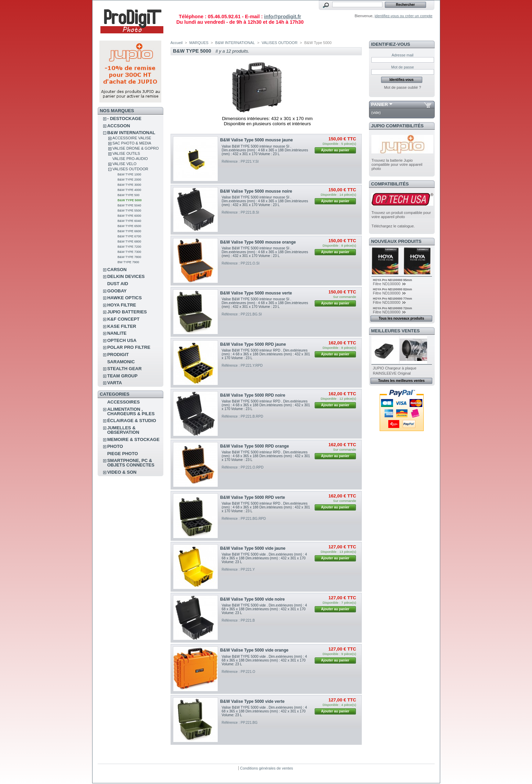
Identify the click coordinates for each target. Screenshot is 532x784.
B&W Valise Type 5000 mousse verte (256, 293)
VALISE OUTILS (126, 153)
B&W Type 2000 (129, 180)
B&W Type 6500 (129, 226)
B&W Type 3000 (129, 185)
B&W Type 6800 (129, 241)
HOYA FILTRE (122, 305)
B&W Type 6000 (129, 216)
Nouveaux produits (396, 241)
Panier (379, 104)
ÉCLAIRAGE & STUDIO (132, 421)
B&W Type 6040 (129, 221)
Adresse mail (403, 55)
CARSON (117, 270)
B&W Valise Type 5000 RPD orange (254, 446)
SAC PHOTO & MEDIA (132, 143)
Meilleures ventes (395, 331)
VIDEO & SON (122, 472)
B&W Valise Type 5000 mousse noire (256, 191)
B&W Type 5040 (129, 205)
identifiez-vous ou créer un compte (403, 16)
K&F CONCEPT (123, 319)
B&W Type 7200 (129, 247)
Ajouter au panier (335, 150)
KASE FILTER (122, 326)
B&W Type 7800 (129, 257)
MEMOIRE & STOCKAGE (133, 439)
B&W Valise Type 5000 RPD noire (253, 395)
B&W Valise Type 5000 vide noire (252, 599)
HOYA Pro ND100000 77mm (392, 299)
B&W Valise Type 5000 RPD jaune (253, 344)
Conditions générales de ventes (267, 768)
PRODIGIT (118, 355)
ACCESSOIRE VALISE (132, 138)
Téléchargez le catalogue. (393, 226)
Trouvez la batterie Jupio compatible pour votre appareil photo (397, 164)
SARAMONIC (121, 362)
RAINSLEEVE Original (392, 373)
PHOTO (115, 446)
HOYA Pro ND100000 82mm (392, 289)
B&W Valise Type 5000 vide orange (254, 650)
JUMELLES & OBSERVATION (123, 430)
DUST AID (118, 284)
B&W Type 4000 (129, 190)
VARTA (115, 383)
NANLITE (117, 333)
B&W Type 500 (129, 195)
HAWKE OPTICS (124, 298)
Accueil (177, 43)
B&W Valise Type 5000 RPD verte (253, 497)
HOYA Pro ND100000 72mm (392, 308)
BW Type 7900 (128, 262)
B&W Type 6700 (129, 236)
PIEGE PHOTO (123, 454)
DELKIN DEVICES (126, 276)
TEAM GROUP (122, 376)
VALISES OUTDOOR (130, 169)
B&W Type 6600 (129, 231)
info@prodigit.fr (283, 17)
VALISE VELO (124, 164)
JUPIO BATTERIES (127, 312)
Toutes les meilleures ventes (401, 381)
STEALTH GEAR (124, 369)
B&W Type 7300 (129, 252)
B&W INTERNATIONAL (131, 133)
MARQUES (199, 43)
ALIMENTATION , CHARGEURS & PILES (131, 411)
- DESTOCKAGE (124, 119)
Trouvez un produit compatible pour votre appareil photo (401, 215)
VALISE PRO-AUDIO (130, 159)
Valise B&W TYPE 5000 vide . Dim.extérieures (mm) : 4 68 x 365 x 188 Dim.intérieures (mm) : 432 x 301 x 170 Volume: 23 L (264, 558)
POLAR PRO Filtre (129, 347)
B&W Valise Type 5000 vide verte (252, 701)
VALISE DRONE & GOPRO (136, 148)
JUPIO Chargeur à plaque (395, 368)
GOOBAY (117, 291)
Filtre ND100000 (387, 284)
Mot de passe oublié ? (403, 87)
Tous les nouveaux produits (401, 318)
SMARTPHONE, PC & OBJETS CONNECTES (131, 463)
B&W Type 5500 (129, 211)
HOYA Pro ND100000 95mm (392, 280)
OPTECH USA (122, 340)
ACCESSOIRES (124, 402)
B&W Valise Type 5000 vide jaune (253, 548)
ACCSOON (119, 126)
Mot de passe (402, 67)
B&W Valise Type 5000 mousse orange (258, 242)
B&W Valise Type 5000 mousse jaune (257, 140)
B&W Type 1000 (129, 174)
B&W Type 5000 (130, 200)
